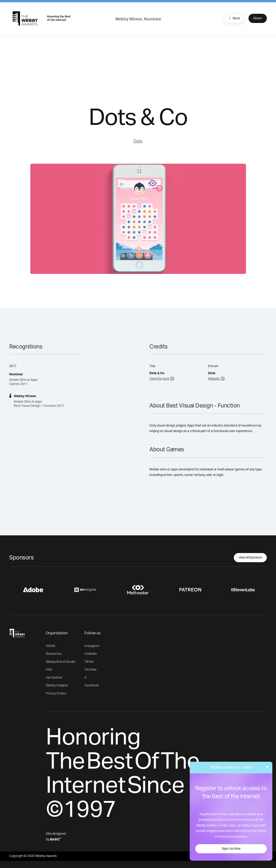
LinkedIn (91, 654)
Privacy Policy (56, 694)
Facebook (92, 685)
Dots (138, 141)
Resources (54, 654)
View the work (159, 379)
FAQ (49, 670)
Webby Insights (57, 685)
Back (234, 18)
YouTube (91, 670)
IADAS (51, 646)
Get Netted (54, 678)
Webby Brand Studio (61, 662)
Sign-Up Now (231, 849)
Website (214, 379)
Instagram (92, 646)
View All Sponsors (250, 558)
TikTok (89, 662)
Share (258, 18)
